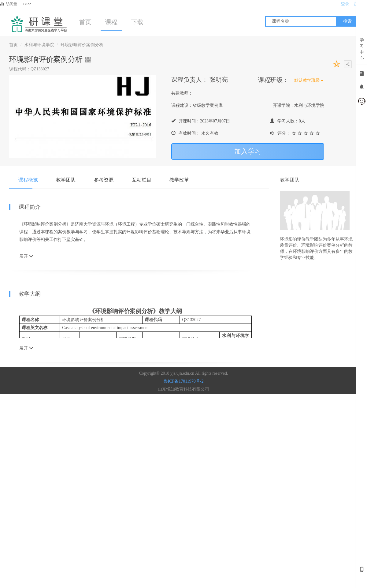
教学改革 (180, 180)
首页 (85, 22)
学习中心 (362, 49)
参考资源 (104, 180)
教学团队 (66, 180)
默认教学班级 (309, 80)
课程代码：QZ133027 (29, 69)
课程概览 (28, 180)
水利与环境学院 (39, 45)
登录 (345, 4)
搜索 (347, 21)
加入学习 (248, 151)
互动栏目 (142, 180)
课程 (111, 22)
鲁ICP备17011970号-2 (184, 381)
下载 (137, 22)
